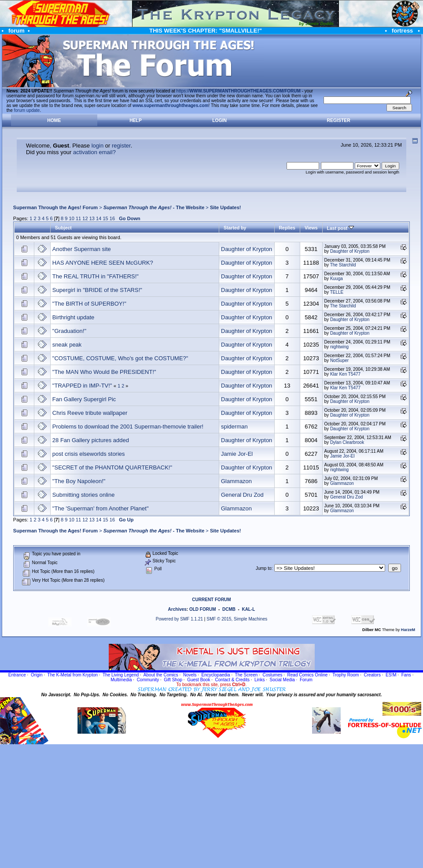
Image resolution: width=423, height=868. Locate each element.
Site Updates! (226, 207)
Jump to (264, 568)
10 (72, 218)
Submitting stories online (84, 495)
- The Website (154, 207)
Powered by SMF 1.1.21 (179, 619)
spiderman (234, 427)
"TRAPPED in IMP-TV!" (82, 386)
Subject (63, 228)
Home (54, 120)
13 (92, 218)
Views (311, 228)
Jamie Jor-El (237, 454)
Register (339, 120)
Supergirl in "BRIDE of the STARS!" (97, 290)
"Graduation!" (69, 331)
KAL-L (248, 609)
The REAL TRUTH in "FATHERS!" (96, 276)
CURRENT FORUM (211, 600)
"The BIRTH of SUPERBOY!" (89, 304)
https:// (239, 91)
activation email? (94, 152)
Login (219, 120)
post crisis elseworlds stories (89, 454)
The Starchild (343, 265)
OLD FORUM (203, 609)
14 (99, 218)
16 (112, 218)
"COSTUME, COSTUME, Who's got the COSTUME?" (120, 358)
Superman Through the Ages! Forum (55, 207)
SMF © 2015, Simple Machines (237, 619)
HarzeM (408, 630)
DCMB (229, 609)
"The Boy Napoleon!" (79, 481)
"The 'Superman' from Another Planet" (101, 508)
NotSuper (339, 360)
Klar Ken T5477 (345, 374)
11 (78, 218)
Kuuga (337, 279)
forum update (27, 110)
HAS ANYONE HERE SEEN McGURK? (103, 263)
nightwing (339, 347)
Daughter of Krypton (246, 249)
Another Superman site (82, 249)
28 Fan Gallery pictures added (91, 440)
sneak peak (67, 345)
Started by (235, 228)
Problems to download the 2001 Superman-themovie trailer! (128, 427)
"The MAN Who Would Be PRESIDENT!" (104, 372)
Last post (341, 228)
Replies (287, 228)
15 (105, 218)
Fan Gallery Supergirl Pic (84, 399)
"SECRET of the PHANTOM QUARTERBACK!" (112, 467)
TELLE (337, 292)
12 (85, 218)
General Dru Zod (242, 495)
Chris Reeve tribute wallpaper (90, 413)
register (121, 146)
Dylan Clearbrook (347, 442)
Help (136, 120)
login (97, 146)
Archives (177, 609)
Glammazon (236, 481)
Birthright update (73, 317)
